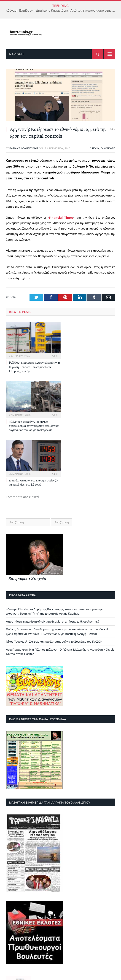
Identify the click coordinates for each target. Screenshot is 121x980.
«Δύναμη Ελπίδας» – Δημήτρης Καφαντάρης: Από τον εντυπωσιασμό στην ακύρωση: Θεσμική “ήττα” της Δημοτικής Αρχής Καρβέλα (62, 10)
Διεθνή (95, 148)
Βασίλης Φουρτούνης (24, 148)
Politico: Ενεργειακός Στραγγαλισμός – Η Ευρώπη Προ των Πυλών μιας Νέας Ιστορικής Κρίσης (35, 367)
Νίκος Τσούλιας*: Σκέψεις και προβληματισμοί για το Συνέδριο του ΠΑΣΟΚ (54, 641)
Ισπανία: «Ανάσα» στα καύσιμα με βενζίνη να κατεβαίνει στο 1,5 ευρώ (34, 482)
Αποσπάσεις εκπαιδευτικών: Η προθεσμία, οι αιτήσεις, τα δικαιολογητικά (53, 621)
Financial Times (61, 217)
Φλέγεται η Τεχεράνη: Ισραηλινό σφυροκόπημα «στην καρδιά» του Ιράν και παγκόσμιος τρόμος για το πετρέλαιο (34, 426)
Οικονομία (108, 148)
